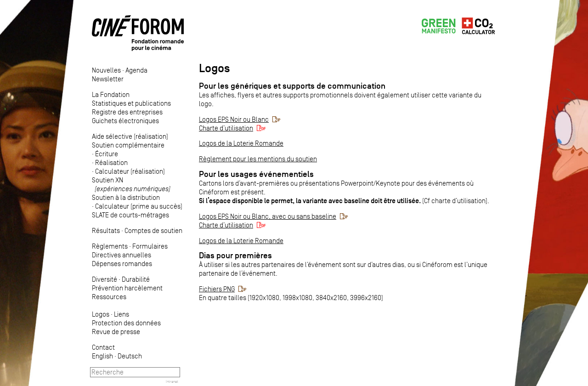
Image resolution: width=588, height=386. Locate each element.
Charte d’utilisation (226, 128)
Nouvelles (106, 70)
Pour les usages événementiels (256, 174)
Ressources (109, 297)
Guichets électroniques (125, 121)
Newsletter (108, 79)
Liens (122, 314)
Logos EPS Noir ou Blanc (234, 119)
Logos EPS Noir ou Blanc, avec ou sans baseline (268, 216)
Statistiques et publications (131, 103)
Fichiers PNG (217, 289)
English (102, 356)
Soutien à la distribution (126, 197)
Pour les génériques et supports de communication (292, 86)
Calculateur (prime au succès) (139, 206)
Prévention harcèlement (127, 288)
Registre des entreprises (127, 112)
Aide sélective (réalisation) (130, 136)
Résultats (106, 230)
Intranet (172, 381)
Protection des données (126, 323)
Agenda (136, 70)
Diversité (105, 279)
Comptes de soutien (153, 230)
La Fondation (111, 94)
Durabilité (136, 279)
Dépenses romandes (122, 264)
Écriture (107, 154)
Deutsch (130, 356)
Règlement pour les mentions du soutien (258, 159)
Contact (103, 347)
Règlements (110, 246)
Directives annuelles (122, 255)
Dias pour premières (235, 255)
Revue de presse (116, 332)
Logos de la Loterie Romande (241, 143)
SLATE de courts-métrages (130, 215)
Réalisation (111, 162)
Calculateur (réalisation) (130, 171)
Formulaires (150, 246)
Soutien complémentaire (128, 145)
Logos (101, 314)
